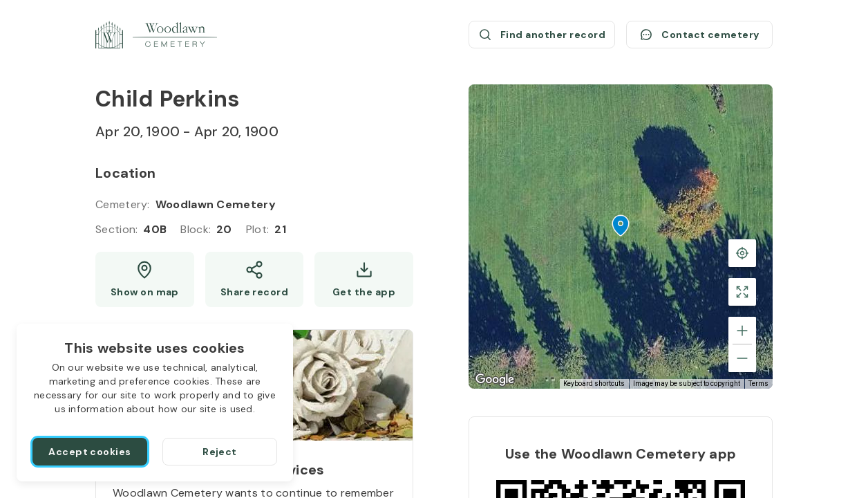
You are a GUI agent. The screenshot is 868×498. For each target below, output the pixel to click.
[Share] (255, 279)
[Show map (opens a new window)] (145, 279)
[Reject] (220, 452)
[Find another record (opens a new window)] (542, 35)
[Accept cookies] (90, 452)
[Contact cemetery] (699, 35)
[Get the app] (364, 279)
